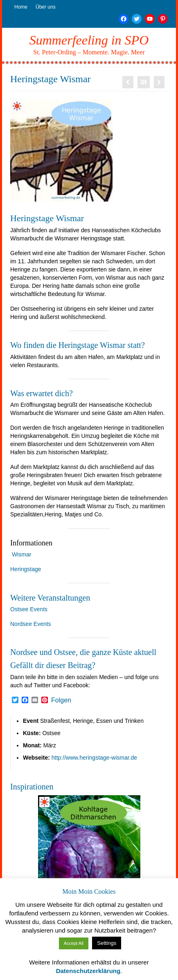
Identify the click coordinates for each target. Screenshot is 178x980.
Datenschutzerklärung (88, 971)
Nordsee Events (31, 624)
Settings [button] (107, 943)
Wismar (21, 554)
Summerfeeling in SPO (89, 40)
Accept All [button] (74, 943)
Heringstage (26, 569)
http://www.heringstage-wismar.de (94, 758)
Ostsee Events (29, 609)
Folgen (61, 700)
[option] (89, 846)
